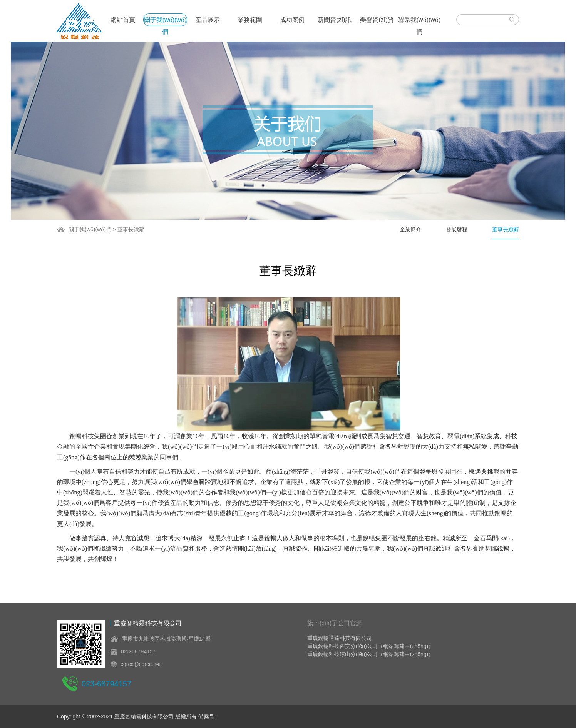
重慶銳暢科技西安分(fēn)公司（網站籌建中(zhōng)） (370, 646)
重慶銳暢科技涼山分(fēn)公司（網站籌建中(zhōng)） (370, 654)
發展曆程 (457, 229)
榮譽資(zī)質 (377, 20)
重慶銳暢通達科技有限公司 (340, 638)
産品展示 (208, 20)
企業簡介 (410, 229)
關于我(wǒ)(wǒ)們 (165, 21)
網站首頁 (123, 20)
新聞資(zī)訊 (334, 20)
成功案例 (292, 20)
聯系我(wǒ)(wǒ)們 (419, 21)
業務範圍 (250, 20)
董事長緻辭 (506, 229)
